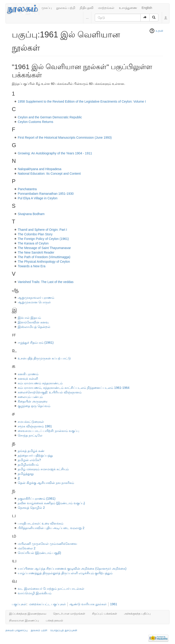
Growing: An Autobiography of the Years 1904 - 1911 (55, 153)
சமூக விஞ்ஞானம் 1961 (35, 426)
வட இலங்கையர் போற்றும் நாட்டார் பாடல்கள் (51, 589)
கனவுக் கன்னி (28, 379)
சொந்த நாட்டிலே (30, 435)
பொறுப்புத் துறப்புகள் (64, 630)
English (147, 8)
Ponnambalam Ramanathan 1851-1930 (46, 194)
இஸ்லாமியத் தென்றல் (34, 327)
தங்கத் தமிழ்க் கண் (31, 451)
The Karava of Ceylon (33, 243)
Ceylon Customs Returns (36, 122)
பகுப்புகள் (19, 604)
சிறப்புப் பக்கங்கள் (105, 614)
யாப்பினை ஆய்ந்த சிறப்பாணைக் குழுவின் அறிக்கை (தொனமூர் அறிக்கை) (72, 569)
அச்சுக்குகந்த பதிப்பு (137, 614)
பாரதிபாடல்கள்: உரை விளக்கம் (41, 523)
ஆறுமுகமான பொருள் (34, 302)
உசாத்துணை (128, 8)
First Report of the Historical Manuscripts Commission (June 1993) (65, 138)
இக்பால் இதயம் (29, 318)
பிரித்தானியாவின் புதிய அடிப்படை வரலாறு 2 (51, 528)
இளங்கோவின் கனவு (33, 322)
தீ (19, 478)
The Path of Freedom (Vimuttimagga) (44, 257)
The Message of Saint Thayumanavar (44, 248)
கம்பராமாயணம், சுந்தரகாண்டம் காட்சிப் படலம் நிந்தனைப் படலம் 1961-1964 (74, 388)
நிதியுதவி (87, 8)
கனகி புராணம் (28, 374)
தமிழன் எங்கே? (29, 460)
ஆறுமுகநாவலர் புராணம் (36, 298)
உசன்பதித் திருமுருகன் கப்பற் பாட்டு (44, 358)
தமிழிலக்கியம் (28, 465)
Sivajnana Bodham (31, 214)
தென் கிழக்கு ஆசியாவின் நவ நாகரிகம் (46, 483)
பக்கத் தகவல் (55, 620)
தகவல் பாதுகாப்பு (17, 630)
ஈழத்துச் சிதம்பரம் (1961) (36, 343)
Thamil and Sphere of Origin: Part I (42, 230)
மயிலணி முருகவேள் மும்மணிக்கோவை (47, 544)
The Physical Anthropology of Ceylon (44, 262)
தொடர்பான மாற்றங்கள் (69, 614)
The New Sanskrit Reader (36, 252)
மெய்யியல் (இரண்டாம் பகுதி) (39, 553)
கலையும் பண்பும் (30, 397)
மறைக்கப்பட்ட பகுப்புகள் (47, 604)
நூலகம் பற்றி (66, 8)
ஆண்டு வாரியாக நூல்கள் (88, 604)
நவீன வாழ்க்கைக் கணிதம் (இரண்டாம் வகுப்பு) (51, 503)
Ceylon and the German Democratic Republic (50, 117)
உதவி (159, 31)
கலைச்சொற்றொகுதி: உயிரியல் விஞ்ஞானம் (50, 392)
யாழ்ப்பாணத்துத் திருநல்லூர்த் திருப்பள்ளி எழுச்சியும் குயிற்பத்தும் (65, 573)
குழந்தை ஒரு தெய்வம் (34, 406)
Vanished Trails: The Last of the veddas (46, 282)
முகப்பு (47, 8)
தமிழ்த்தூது (26, 474)
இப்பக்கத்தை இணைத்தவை (28, 614)
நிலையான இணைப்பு (24, 620)
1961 (114, 604)
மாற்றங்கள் (106, 8)
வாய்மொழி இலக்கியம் (35, 593)
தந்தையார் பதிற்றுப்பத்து (35, 455)
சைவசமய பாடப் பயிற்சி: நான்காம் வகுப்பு (48, 431)
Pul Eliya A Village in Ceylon (38, 198)
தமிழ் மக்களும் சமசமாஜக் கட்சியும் (43, 469)
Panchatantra (27, 189)
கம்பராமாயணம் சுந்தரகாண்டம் (40, 383)
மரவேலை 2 (27, 548)
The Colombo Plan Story (35, 234)
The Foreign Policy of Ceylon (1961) (43, 239)
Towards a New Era (32, 266)
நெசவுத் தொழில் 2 (31, 508)
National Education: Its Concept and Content (49, 174)
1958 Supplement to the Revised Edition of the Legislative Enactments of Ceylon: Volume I (82, 101)
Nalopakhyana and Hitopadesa (40, 169)
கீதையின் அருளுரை (33, 401)
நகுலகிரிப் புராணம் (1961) (37, 499)
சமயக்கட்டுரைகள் (31, 422)
